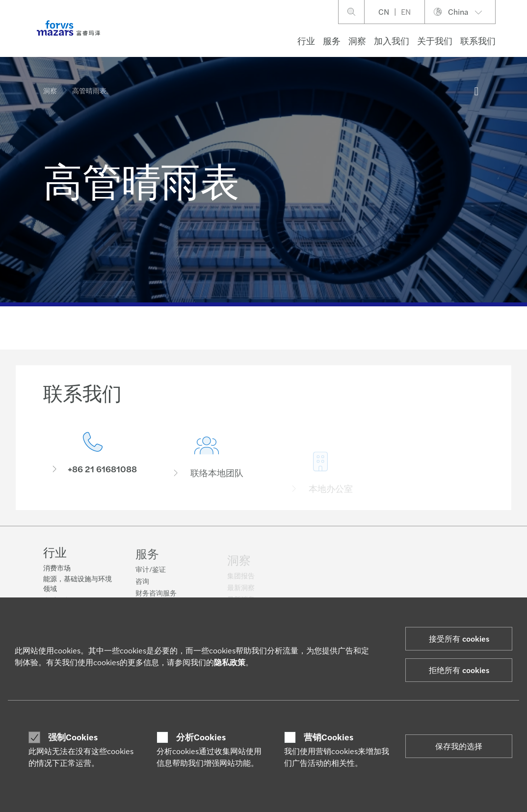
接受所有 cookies (459, 638)
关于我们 (435, 41)
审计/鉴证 (151, 575)
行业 (306, 41)
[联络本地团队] (207, 473)
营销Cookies (329, 737)
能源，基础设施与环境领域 (78, 584)
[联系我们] (93, 457)
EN (406, 12)
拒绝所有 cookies (459, 670)
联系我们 (478, 41)
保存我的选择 (459, 746)
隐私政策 (230, 662)
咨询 (142, 587)
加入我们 (392, 41)
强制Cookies (73, 737)
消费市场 (57, 568)
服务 (332, 41)
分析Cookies (201, 737)
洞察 (357, 41)
